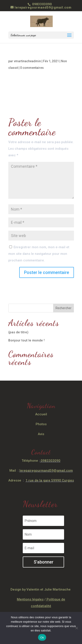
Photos (41, 424)
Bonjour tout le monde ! (26, 340)
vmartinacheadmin (27, 61)
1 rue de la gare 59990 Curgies (50, 480)
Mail (13, 471)
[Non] (77, 628)
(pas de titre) (18, 332)
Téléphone (30, 461)
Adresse (15, 480)
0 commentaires (32, 68)
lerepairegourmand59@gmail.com (46, 471)
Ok (42, 638)
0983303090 (42, 4)
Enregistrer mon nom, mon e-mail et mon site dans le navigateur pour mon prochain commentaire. (39, 254)
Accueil (41, 414)
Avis (41, 434)
